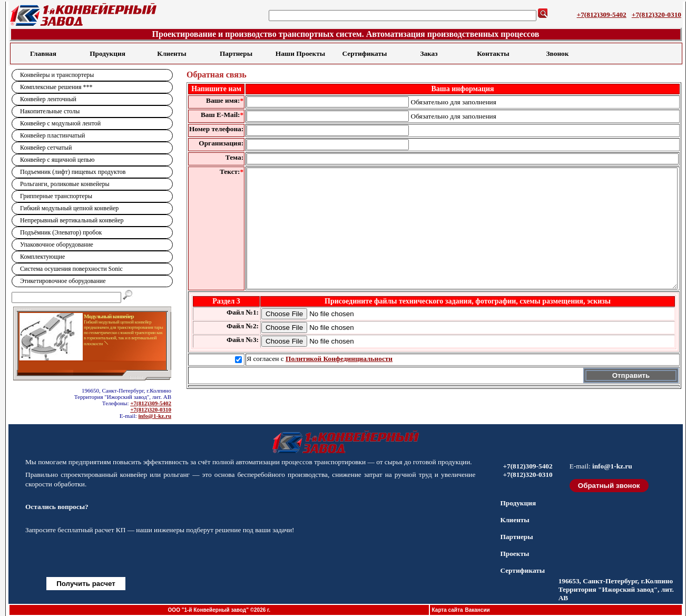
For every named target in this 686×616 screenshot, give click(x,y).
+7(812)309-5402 (602, 14)
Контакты (493, 53)
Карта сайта (448, 610)
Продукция (107, 53)
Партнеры (236, 53)
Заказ (429, 53)
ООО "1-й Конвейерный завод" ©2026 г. (219, 610)
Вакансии (477, 610)
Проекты (514, 554)
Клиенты (171, 53)
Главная (43, 53)
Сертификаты (365, 53)
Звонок (558, 53)
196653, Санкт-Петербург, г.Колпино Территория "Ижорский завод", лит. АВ (616, 589)
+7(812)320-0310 (656, 14)
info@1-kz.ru (155, 416)
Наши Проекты (300, 53)
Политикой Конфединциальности (339, 382)
